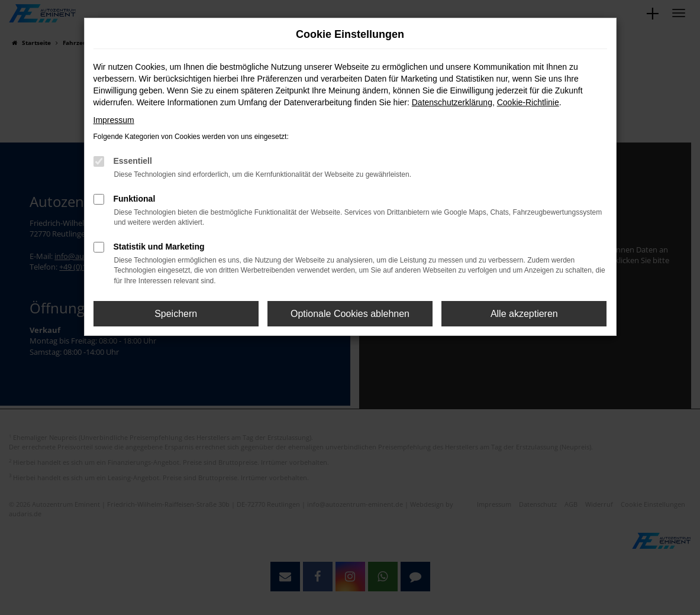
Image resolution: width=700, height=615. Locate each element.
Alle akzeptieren (524, 314)
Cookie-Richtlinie (528, 102)
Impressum (114, 120)
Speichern (176, 314)
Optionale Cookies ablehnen (350, 314)
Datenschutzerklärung (452, 102)
